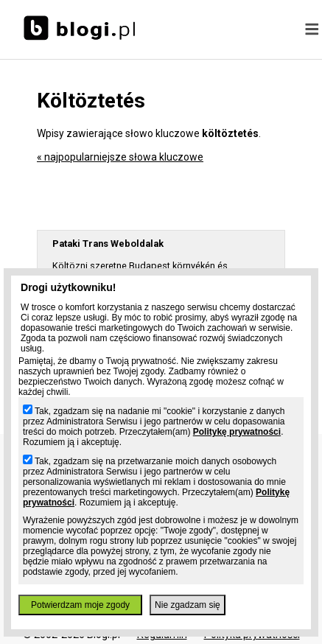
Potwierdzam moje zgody (80, 605)
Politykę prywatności (237, 432)
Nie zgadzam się (188, 605)
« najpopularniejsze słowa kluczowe (120, 157)
